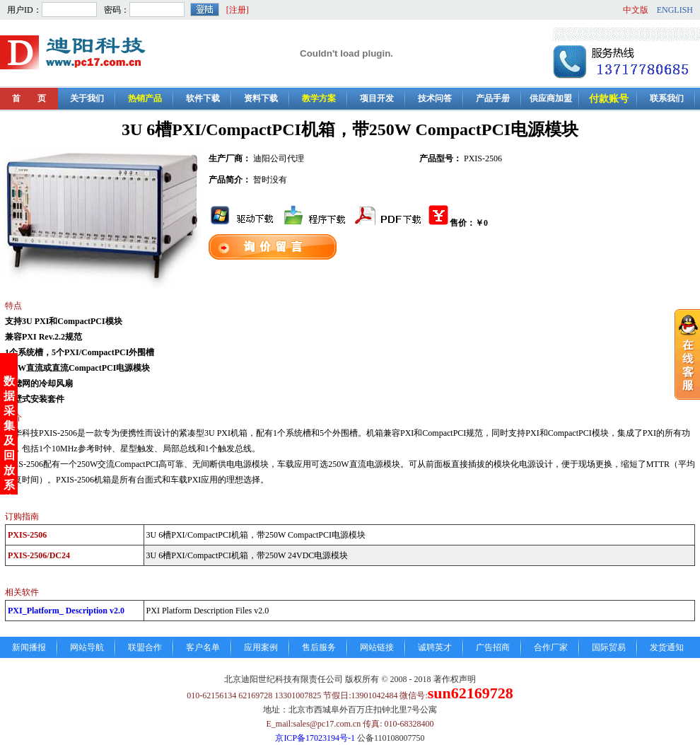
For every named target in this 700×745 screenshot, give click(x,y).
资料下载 (261, 98)
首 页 (29, 98)
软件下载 (203, 98)
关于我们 (87, 98)
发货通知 (667, 647)
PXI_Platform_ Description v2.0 (66, 611)
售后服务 (319, 647)
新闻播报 (29, 647)
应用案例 (261, 647)
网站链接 (377, 647)
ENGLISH (675, 10)
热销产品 (145, 98)
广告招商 (493, 647)
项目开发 (377, 98)
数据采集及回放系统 (9, 420)
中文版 (636, 10)
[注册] (238, 10)
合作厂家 (551, 647)
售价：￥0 (457, 223)
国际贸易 (609, 647)
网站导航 (87, 647)
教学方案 (319, 98)
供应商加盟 (551, 98)
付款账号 (609, 99)
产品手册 (493, 98)
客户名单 (203, 647)
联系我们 (667, 98)
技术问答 (435, 98)
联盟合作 (145, 647)
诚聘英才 (435, 647)
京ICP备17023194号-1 (315, 738)
